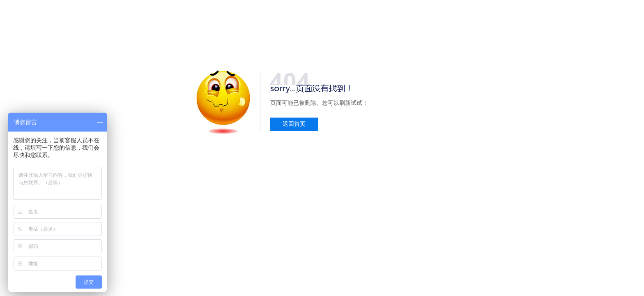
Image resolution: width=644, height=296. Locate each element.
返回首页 (294, 124)
